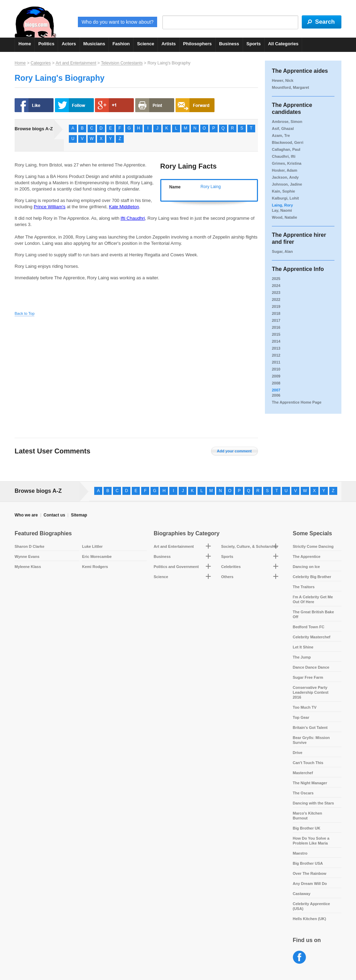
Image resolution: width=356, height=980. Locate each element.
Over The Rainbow (310, 873)
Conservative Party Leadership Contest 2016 (311, 692)
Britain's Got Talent (310, 728)
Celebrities (231, 567)
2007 (276, 390)
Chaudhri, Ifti (284, 156)
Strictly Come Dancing (313, 546)
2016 (276, 327)
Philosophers (197, 44)
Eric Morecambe (97, 557)
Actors (69, 44)
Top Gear (301, 717)
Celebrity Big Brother (312, 577)
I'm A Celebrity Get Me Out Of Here (313, 599)
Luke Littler (92, 546)
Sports (254, 44)
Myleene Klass (28, 567)
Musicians (94, 44)
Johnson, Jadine (287, 184)
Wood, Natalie (285, 217)
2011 (276, 362)
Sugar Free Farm (308, 677)
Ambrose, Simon (287, 122)
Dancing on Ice (306, 567)
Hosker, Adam (285, 170)
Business (229, 44)
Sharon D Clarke (30, 546)
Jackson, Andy (285, 177)
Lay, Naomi (282, 210)
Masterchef (303, 773)
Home (25, 44)
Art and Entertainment (76, 63)
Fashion (121, 44)
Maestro (300, 853)
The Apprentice (307, 557)
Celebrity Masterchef (311, 637)
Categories (41, 63)
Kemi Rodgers (95, 567)
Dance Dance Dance (311, 667)
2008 (276, 383)
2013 (276, 348)
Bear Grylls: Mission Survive (311, 740)
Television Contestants (122, 63)
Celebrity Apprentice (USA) (311, 906)
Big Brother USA (308, 863)
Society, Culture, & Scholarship (249, 546)
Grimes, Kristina (287, 163)
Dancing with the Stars (313, 803)
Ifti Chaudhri (133, 218)
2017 (276, 320)
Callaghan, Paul (286, 149)
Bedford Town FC (309, 627)
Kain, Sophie (284, 191)
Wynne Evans (27, 557)
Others (227, 577)
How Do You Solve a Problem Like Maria (311, 841)
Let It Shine (303, 647)
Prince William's (50, 207)
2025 (276, 279)
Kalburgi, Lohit (285, 198)
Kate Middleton (124, 207)
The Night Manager (310, 783)
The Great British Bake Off (313, 614)
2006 (276, 395)
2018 (276, 313)
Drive (298, 753)
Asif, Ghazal (283, 129)
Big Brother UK (306, 828)
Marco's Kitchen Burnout (308, 816)
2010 (276, 369)
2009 (276, 376)
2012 (276, 355)
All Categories (283, 44)
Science (145, 44)
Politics (46, 44)
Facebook (300, 958)
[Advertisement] (80, 372)
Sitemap (79, 515)
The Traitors (304, 587)
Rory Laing (211, 187)
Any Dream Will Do (310, 884)
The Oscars (303, 793)
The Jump (302, 657)
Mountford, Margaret (290, 87)
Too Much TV (305, 707)
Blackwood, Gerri (288, 142)
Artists (168, 44)
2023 (276, 293)
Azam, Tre (281, 135)
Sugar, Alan (282, 251)
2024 (276, 286)
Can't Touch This (308, 763)
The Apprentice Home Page (297, 402)
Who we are (26, 515)
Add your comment (234, 451)
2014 (276, 341)
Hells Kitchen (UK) (309, 919)
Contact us (54, 515)
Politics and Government (176, 567)
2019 (276, 306)
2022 (276, 300)
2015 (276, 334)
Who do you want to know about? (118, 22)
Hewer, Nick (283, 80)
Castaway (302, 894)
